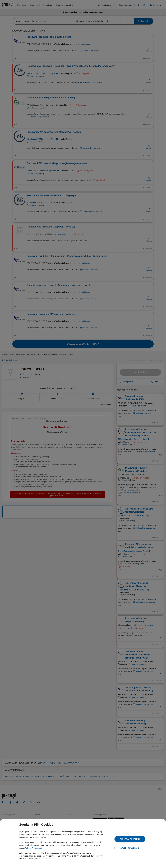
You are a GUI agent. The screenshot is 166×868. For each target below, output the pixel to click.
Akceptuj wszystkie (130, 839)
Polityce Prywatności (33, 848)
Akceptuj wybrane (130, 848)
